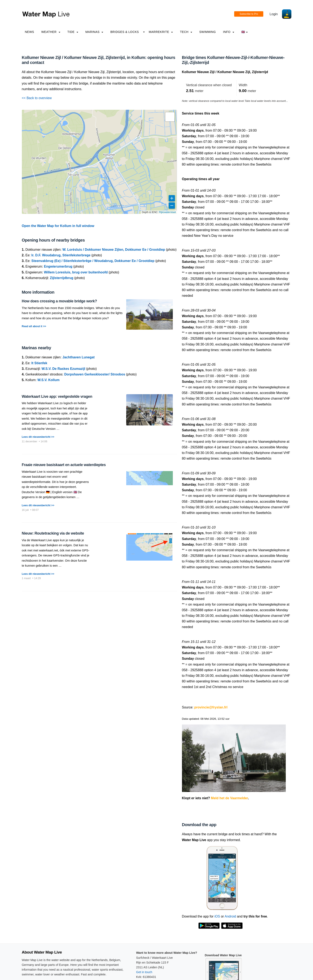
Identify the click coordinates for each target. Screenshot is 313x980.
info (229, 32)
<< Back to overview (37, 98)
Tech (186, 32)
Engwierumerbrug (58, 266)
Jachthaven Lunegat (79, 357)
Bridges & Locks (125, 32)
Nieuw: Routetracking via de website (53, 533)
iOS (217, 916)
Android (230, 916)
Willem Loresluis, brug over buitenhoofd (76, 272)
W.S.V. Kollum (48, 380)
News (30, 32)
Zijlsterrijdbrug (62, 278)
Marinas (94, 32)
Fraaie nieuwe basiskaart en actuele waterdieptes (64, 465)
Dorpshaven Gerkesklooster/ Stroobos (95, 374)
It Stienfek (39, 363)
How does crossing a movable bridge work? (59, 301)
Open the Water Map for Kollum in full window (58, 226)
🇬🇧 (244, 32)
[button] (170, 117)
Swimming (208, 32)
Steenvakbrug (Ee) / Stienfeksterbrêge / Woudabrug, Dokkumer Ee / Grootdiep (93, 261)
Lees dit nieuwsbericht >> (38, 437)
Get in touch (144, 972)
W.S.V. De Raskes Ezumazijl (63, 369)
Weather (51, 32)
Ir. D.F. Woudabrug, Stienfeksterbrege (61, 255)
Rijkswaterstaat (167, 212)
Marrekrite (161, 32)
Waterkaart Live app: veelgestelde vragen (57, 396)
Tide (73, 32)
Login (274, 14)
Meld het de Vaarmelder (229, 798)
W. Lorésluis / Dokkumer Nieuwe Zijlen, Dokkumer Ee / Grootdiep (114, 250)
